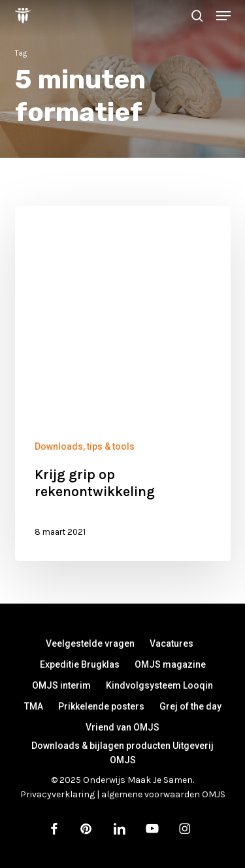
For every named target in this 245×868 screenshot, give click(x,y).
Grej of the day (190, 706)
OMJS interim (61, 685)
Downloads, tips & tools (85, 446)
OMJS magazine (170, 664)
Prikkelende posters (101, 706)
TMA (34, 706)
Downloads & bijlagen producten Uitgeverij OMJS (122, 747)
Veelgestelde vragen (90, 643)
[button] (223, 16)
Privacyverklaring (57, 794)
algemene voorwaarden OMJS (163, 794)
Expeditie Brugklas (80, 664)
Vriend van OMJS (122, 727)
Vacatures (171, 643)
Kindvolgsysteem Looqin (159, 685)
